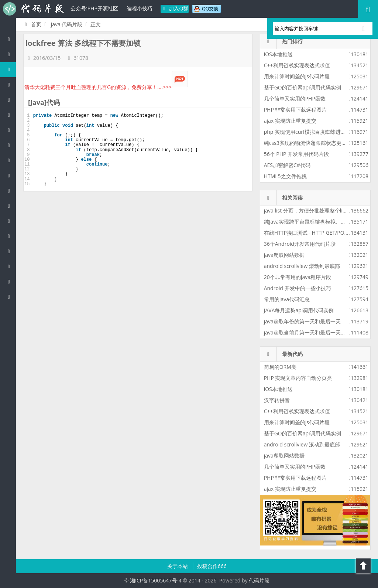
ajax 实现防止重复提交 (290, 121)
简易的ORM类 (280, 367)
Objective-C (11, 281)
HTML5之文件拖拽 (285, 176)
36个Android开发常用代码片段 (300, 244)
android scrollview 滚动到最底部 (302, 266)
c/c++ (11, 84)
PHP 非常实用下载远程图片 (295, 110)
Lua (11, 236)
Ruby (11, 160)
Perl (11, 130)
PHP (11, 54)
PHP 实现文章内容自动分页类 (298, 378)
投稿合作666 (212, 566)
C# (11, 115)
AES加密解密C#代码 (287, 165)
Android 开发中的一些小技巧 (298, 288)
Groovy (11, 206)
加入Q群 (175, 8)
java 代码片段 (67, 24)
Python (11, 145)
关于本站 (178, 566)
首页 (32, 24)
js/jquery (11, 100)
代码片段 (33, 9)
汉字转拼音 (277, 400)
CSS (11, 191)
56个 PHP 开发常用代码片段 (296, 154)
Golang (11, 251)
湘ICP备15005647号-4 (156, 580)
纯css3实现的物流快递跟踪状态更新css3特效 (316, 143)
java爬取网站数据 (284, 255)
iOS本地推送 (278, 54)
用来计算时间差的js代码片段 (297, 76)
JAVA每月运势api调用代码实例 (299, 310)
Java (11, 69)
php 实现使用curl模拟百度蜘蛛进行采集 (310, 132)
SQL (11, 221)
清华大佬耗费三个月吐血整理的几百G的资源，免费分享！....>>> (106, 87)
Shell (11, 266)
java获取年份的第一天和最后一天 (302, 321)
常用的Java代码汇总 (287, 299)
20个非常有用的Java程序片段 (298, 277)
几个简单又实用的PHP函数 (295, 98)
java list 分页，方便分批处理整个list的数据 (313, 210)
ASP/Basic (11, 297)
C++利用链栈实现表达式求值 (297, 65)
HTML (11, 175)
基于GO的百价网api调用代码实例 (303, 87)
